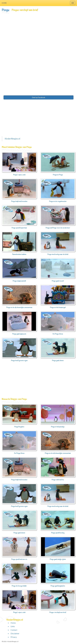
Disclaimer (15, 633)
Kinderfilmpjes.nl (12, 139)
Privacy (14, 637)
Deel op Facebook (39, 97)
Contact (14, 630)
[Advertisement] (38, 31)
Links (13, 626)
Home (4, 3)
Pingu (6, 10)
